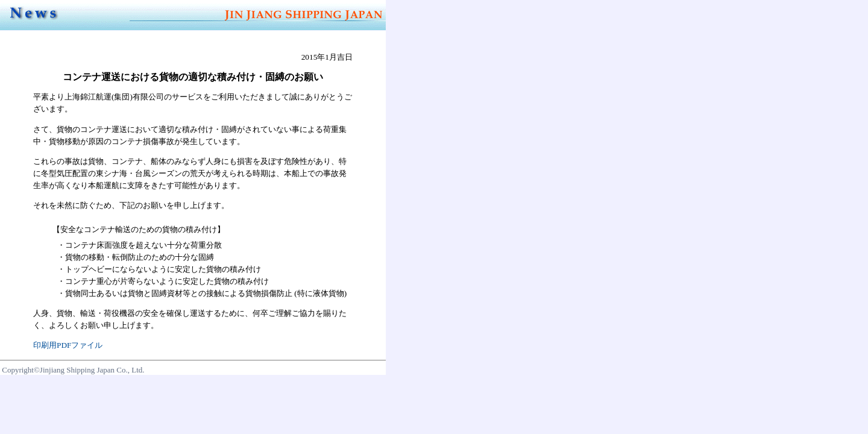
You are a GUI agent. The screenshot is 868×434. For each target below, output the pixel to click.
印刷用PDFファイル (68, 345)
